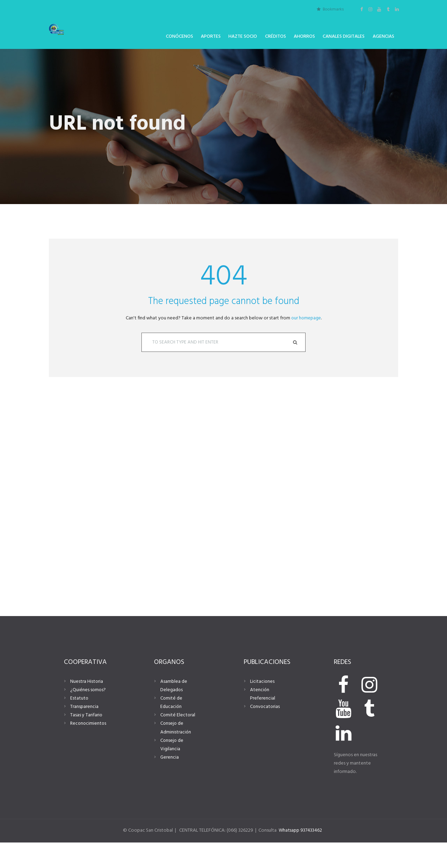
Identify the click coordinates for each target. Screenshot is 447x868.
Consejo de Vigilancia (172, 767)
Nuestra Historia (87, 704)
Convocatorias (265, 729)
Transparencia (84, 729)
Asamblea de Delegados (174, 708)
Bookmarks (333, 9)
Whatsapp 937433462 (302, 856)
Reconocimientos (89, 746)
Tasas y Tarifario (86, 738)
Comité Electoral (178, 738)
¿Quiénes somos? (88, 713)
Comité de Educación (171, 725)
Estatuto (79, 721)
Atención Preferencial (263, 717)
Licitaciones (262, 704)
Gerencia (170, 780)
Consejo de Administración (176, 750)
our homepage (306, 318)
